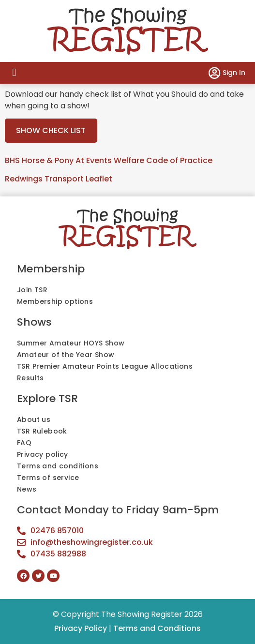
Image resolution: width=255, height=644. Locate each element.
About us (34, 419)
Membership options (55, 301)
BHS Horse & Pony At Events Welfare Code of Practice (109, 160)
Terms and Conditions (157, 628)
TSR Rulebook (42, 431)
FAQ (24, 443)
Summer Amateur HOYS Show (71, 343)
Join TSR (32, 290)
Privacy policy (43, 454)
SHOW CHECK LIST (51, 130)
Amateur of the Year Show (66, 355)
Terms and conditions (58, 466)
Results (30, 378)
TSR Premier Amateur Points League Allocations (105, 366)
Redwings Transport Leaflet (59, 179)
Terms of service (48, 478)
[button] (14, 73)
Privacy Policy (81, 628)
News (27, 489)
